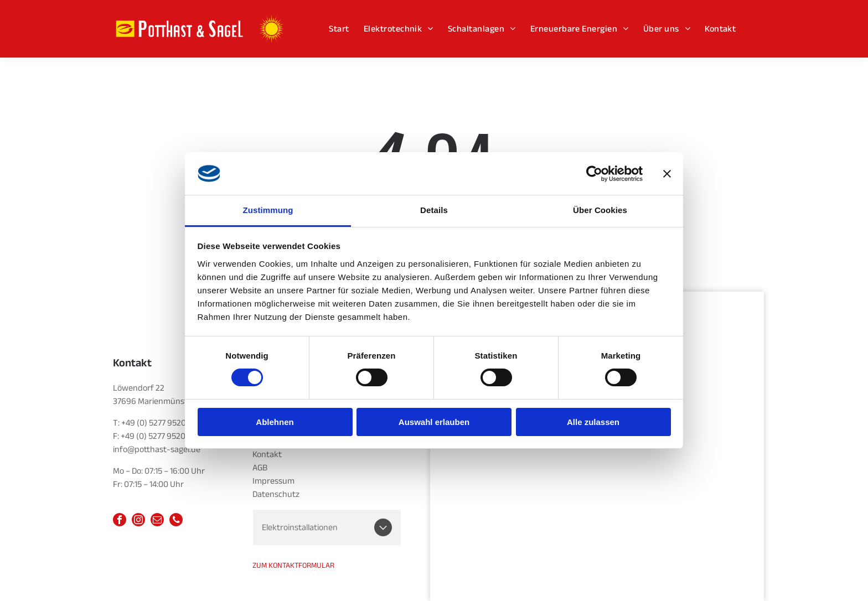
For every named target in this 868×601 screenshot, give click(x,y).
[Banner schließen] (667, 173)
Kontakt (267, 454)
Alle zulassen (593, 422)
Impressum (273, 481)
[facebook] (120, 521)
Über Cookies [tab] (600, 210)
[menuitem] (339, 29)
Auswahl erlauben (434, 422)
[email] (157, 521)
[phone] (176, 521)
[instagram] (138, 521)
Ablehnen (275, 422)
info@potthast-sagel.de (157, 449)
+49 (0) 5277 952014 (157, 423)
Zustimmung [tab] (268, 210)
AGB (260, 468)
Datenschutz (276, 494)
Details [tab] (434, 210)
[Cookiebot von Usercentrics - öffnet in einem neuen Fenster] (594, 173)
